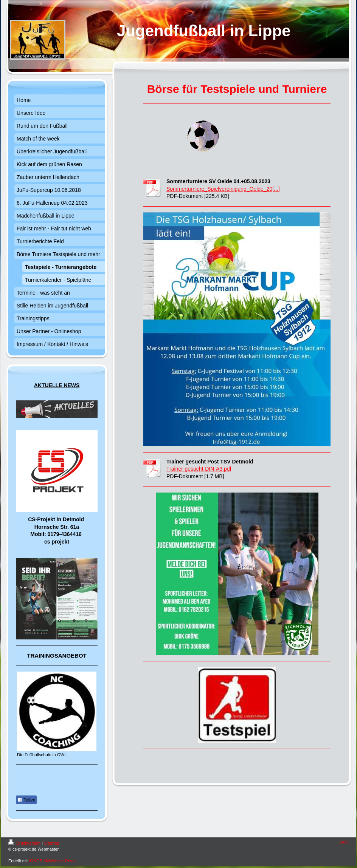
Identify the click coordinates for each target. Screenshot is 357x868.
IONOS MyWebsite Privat (52, 861)
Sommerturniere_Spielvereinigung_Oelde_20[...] (223, 189)
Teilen (26, 800)
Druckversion (25, 843)
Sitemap (51, 843)
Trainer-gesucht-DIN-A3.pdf (199, 469)
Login (344, 842)
